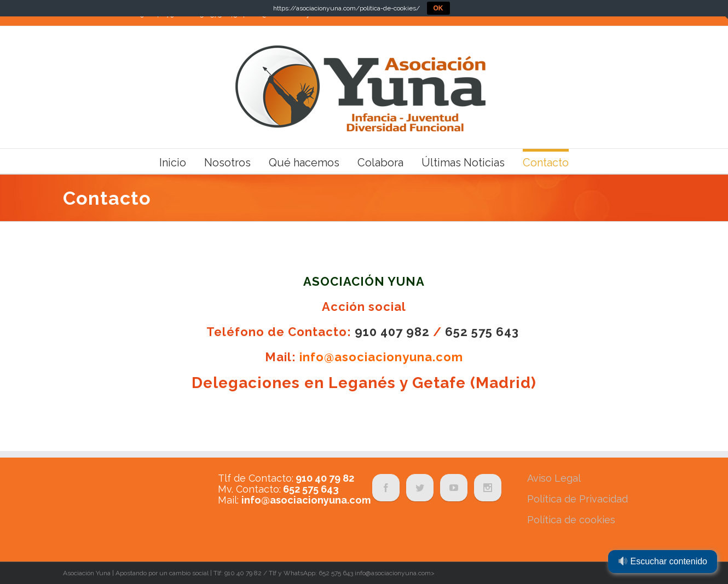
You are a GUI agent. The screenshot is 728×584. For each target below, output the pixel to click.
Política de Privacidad (577, 499)
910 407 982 (392, 332)
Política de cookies (571, 520)
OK (438, 8)
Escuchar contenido (663, 561)
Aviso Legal (554, 478)
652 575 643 (482, 332)
